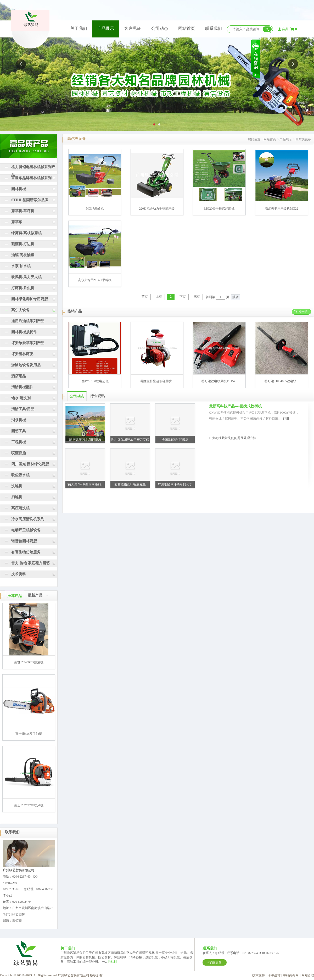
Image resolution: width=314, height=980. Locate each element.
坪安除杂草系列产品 (28, 343)
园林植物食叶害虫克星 (130, 484)
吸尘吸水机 (20, 475)
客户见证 (133, 28)
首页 (145, 297)
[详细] (285, 418)
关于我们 (79, 28)
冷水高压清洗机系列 (28, 519)
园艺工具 (19, 431)
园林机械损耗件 (24, 332)
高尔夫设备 (20, 310)
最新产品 (35, 595)
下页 (183, 297)
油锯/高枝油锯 (23, 255)
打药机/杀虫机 (23, 288)
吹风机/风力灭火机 (26, 277)
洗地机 (17, 486)
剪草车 (17, 222)
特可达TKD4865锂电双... (282, 381)
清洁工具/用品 (23, 409)
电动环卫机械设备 (26, 530)
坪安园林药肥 (22, 354)
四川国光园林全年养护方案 (130, 439)
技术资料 (19, 574)
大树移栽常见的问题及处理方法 (234, 438)
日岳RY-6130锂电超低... (95, 381)
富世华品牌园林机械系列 (31, 178)
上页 (159, 297)
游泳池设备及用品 (26, 365)
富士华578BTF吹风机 (29, 805)
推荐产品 (15, 596)
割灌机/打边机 (23, 244)
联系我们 (214, 28)
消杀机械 (19, 420)
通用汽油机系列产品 (28, 321)
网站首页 (187, 28)
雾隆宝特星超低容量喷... (157, 381)
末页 (197, 297)
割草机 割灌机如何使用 (85, 439)
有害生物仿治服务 (26, 552)
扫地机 (17, 497)
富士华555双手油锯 (29, 734)
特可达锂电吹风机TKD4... (219, 381)
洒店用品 (19, 376)
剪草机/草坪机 (23, 211)
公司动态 (160, 28)
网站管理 (308, 975)
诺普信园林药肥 (24, 541)
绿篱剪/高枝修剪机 (26, 233)
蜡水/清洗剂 (21, 398)
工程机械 (19, 442)
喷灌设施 (19, 453)
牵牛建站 (274, 975)
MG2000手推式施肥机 (219, 209)
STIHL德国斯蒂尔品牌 (30, 200)
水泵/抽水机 (21, 266)
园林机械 (19, 189)
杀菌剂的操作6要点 (175, 439)
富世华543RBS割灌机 (29, 662)
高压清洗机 (20, 508)
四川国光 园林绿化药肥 (30, 464)
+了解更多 (215, 962)
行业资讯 (97, 396)
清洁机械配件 (22, 387)
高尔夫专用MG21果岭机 (95, 280)
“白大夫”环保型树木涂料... (85, 484)
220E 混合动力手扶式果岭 (157, 209)
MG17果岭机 (95, 209)
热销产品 (75, 311)
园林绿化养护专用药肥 (30, 299)
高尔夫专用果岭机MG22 (281, 209)
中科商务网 (291, 975)
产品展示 (106, 28)
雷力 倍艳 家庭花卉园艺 (30, 563)
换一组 (303, 312)
